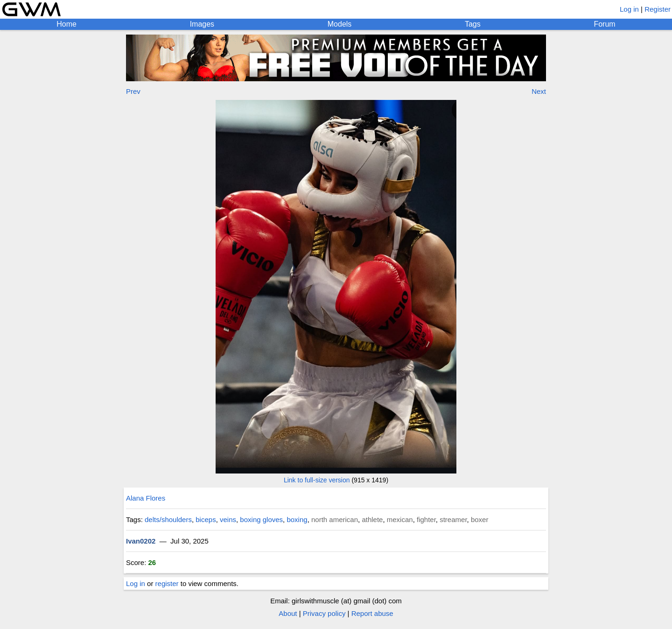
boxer (480, 519)
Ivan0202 (141, 541)
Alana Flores (146, 498)
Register (658, 9)
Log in (629, 9)
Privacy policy (324, 613)
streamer (453, 519)
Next (539, 91)
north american (335, 519)
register (167, 583)
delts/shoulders (168, 519)
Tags (473, 24)
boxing (297, 519)
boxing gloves (261, 519)
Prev (133, 91)
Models (340, 24)
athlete (372, 519)
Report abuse (372, 613)
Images (202, 24)
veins (228, 519)
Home (66, 24)
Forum (604, 24)
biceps (206, 519)
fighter (426, 519)
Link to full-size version (317, 480)
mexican (400, 519)
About (288, 613)
